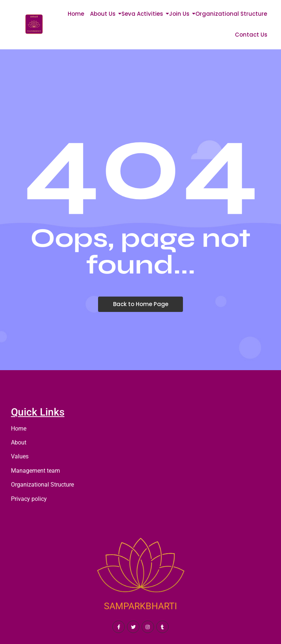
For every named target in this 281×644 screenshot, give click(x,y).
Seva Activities (144, 14)
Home (76, 14)
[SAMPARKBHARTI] (141, 569)
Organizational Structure (231, 14)
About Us (104, 14)
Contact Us (251, 35)
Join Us (181, 14)
